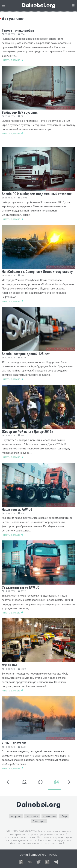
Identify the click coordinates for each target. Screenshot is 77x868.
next (69, 782)
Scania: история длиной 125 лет (26, 354)
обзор (64, 816)
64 (56, 782)
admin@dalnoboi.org (33, 855)
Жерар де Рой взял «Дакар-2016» (27, 432)
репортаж (16, 816)
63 (40, 782)
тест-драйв (32, 816)
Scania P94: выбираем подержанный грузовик (37, 194)
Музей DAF (10, 665)
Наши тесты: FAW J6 (17, 510)
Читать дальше (13, 60)
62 (24, 782)
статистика (49, 816)
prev (8, 782)
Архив (53, 855)
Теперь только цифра (18, 30)
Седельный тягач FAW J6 (21, 587)
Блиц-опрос (39, 821)
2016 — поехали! (14, 743)
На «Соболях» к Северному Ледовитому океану (37, 272)
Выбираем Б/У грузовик (20, 113)
